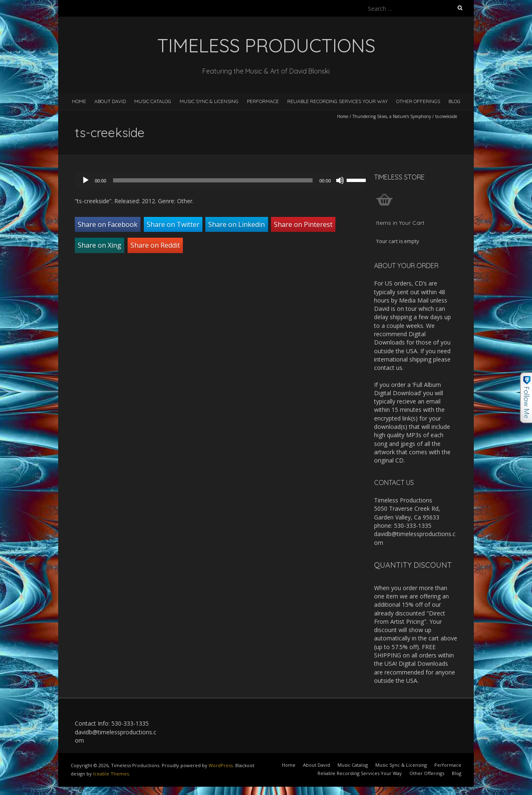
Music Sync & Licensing (209, 101)
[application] (224, 180)
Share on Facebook (108, 224)
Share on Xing (100, 245)
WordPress (221, 765)
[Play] (86, 180)
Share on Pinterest (303, 224)
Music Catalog (153, 101)
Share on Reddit (155, 245)
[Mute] (340, 180)
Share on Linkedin (236, 224)
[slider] (213, 180)
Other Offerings (418, 101)
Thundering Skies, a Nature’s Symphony (392, 116)
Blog (454, 101)
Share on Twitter (173, 224)
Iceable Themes (111, 774)
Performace (263, 101)
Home (79, 101)
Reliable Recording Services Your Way (337, 101)
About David (110, 101)
